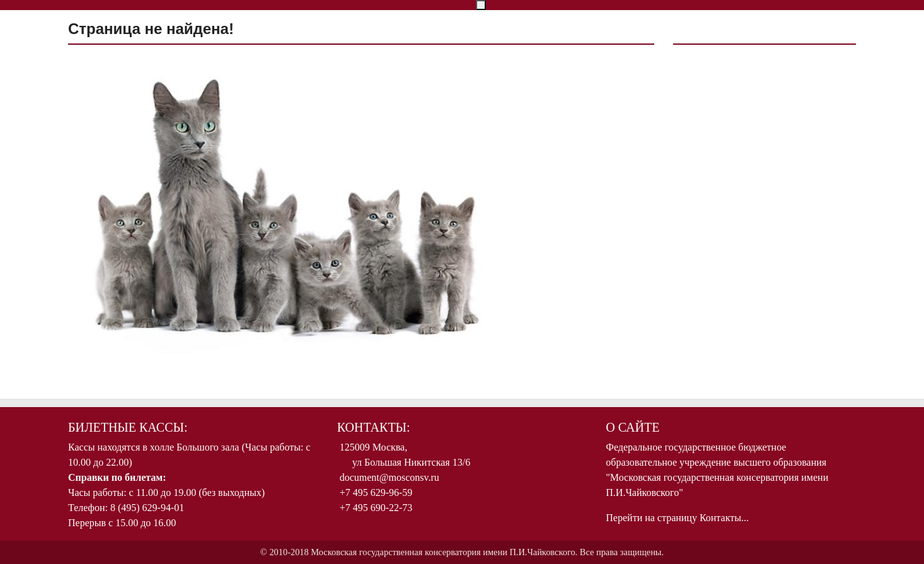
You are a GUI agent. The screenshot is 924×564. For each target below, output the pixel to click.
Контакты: (374, 427)
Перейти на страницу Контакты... (677, 518)
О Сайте (632, 427)
